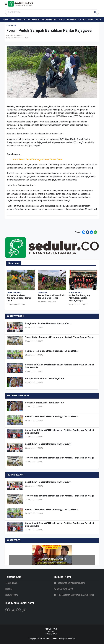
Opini (98, 19)
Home (6, 19)
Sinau (91, 19)
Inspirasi (71, 19)
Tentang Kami (12, 583)
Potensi (82, 19)
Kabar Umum (34, 19)
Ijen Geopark (46, 113)
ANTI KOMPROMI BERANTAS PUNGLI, (52, 559)
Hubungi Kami (12, 595)
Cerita (62, 19)
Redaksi (9, 589)
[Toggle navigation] (6, 4)
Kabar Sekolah (49, 19)
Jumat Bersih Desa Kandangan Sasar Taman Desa (40, 134)
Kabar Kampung (18, 19)
